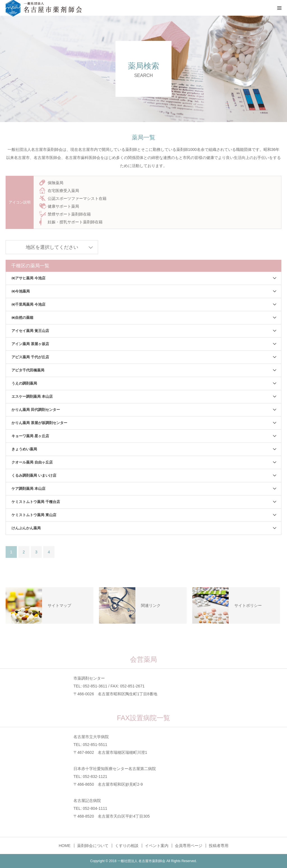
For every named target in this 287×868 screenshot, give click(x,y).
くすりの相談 (127, 846)
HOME (65, 846)
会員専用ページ (189, 846)
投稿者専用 (219, 846)
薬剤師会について (93, 846)
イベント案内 (157, 846)
